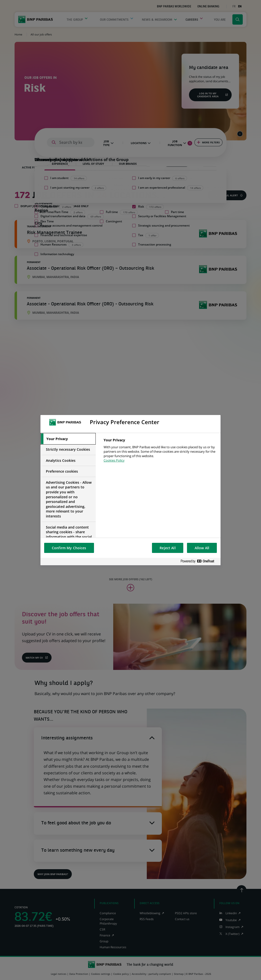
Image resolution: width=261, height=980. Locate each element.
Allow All (202, 548)
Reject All (168, 548)
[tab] (68, 439)
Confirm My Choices (69, 548)
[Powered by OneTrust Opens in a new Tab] (199, 561)
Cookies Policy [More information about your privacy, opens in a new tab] (114, 460)
